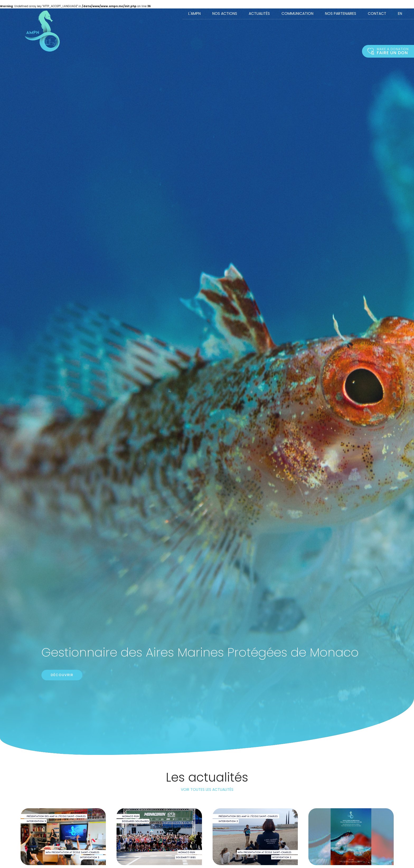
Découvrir (62, 675)
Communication (297, 13)
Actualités (259, 13)
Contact (377, 13)
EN (400, 13)
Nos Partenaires (341, 13)
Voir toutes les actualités (207, 789)
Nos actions (225, 13)
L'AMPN (194, 13)
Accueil (42, 31)
